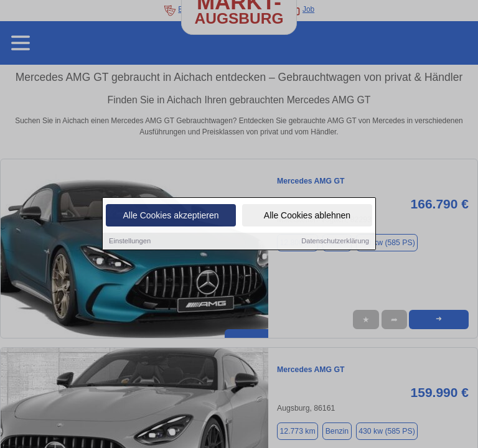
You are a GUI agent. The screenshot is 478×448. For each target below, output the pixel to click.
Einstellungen (130, 241)
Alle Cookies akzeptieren (171, 216)
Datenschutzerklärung (335, 241)
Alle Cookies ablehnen (307, 216)
